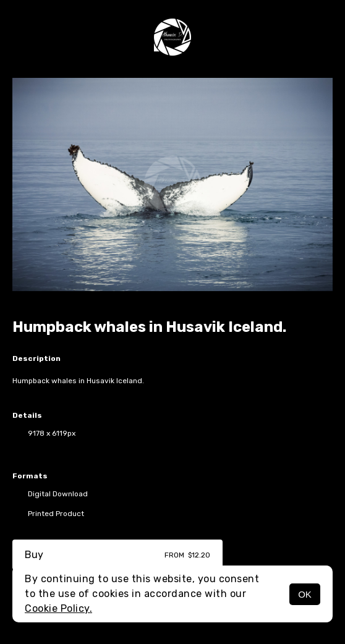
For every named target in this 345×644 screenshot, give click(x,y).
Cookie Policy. (58, 608)
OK (305, 594)
